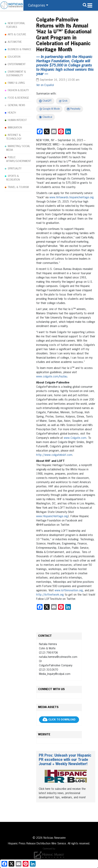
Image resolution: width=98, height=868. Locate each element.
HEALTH (12, 113)
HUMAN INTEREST (17, 120)
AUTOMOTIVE (15, 42)
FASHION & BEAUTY (18, 90)
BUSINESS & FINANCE (20, 49)
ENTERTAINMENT (17, 64)
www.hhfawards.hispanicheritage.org (72, 198)
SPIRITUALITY (15, 169)
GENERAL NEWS (16, 105)
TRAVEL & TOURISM (18, 187)
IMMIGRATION (15, 128)
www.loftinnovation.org (69, 591)
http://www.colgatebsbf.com (54, 455)
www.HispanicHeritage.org (52, 516)
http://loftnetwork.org (50, 595)
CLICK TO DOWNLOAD (62, 720)
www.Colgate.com (75, 438)
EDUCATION (14, 57)
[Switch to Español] (45, 85)
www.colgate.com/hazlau (52, 377)
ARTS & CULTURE (17, 35)
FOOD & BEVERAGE (18, 98)
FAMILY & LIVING (16, 83)
